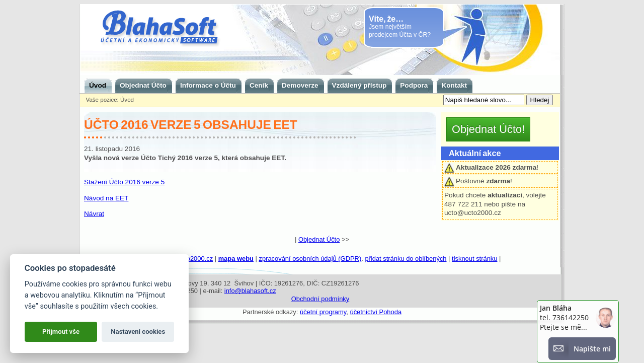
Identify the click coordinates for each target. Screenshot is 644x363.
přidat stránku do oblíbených (406, 259)
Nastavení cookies (138, 332)
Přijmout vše (61, 332)
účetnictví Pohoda (376, 312)
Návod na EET (106, 198)
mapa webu (236, 259)
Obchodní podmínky (320, 299)
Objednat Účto (319, 239)
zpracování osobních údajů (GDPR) (310, 259)
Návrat (94, 214)
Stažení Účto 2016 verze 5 (124, 182)
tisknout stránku (474, 259)
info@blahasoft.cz (250, 291)
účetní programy (323, 312)
